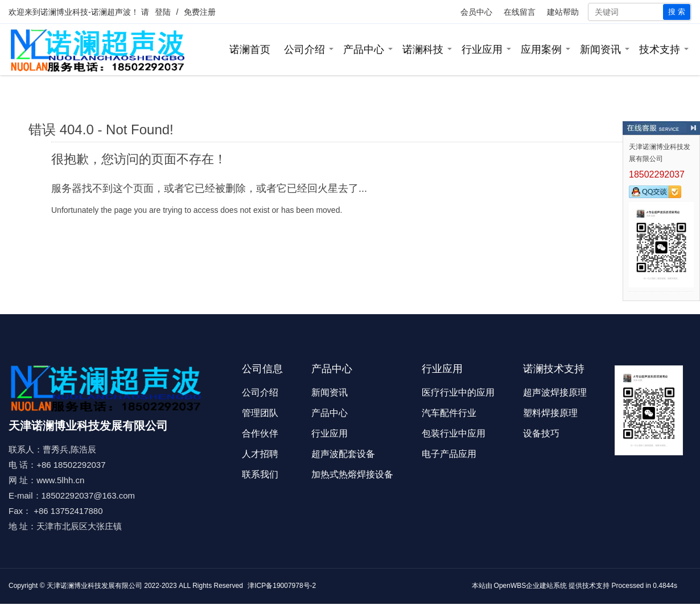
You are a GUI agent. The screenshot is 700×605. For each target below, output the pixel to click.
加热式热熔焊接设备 (352, 474)
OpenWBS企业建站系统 (531, 586)
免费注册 (200, 12)
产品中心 (364, 50)
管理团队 (260, 413)
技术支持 (660, 50)
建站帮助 (563, 12)
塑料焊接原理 (550, 413)
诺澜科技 (423, 50)
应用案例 (541, 50)
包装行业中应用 (454, 433)
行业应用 (482, 50)
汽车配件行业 (449, 413)
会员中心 (476, 12)
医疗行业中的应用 (458, 392)
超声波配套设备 (343, 454)
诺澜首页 (250, 50)
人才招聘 (260, 454)
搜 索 (677, 12)
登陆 (163, 12)
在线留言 (520, 12)
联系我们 (260, 474)
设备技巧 (541, 433)
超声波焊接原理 (555, 392)
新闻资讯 (600, 50)
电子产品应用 (449, 454)
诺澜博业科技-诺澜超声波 (86, 12)
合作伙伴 (260, 433)
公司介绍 (304, 50)
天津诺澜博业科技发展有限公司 (94, 586)
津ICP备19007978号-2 (282, 586)
